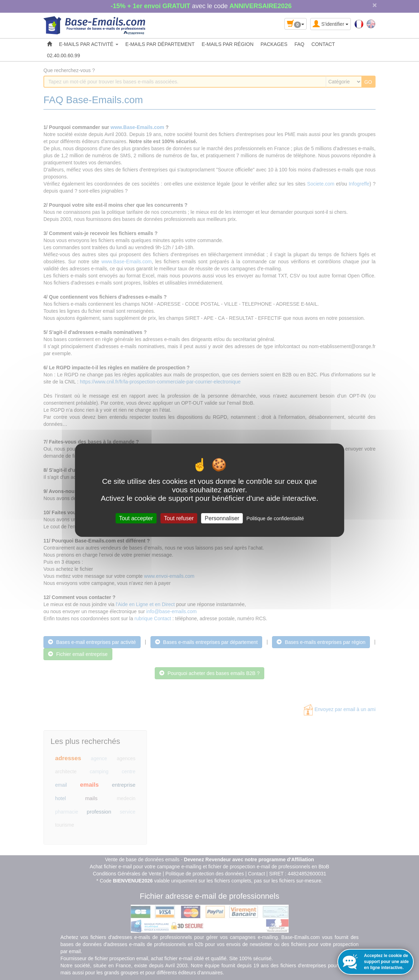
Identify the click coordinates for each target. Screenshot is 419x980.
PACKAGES (274, 44)
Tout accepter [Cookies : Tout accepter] (136, 518)
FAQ (300, 44)
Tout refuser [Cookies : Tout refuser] (179, 518)
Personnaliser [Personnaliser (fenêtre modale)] (222, 518)
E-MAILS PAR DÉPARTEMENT (160, 44)
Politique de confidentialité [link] (275, 518)
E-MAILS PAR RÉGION (228, 44)
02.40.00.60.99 (63, 55)
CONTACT (323, 44)
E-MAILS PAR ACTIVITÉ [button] (89, 44)
